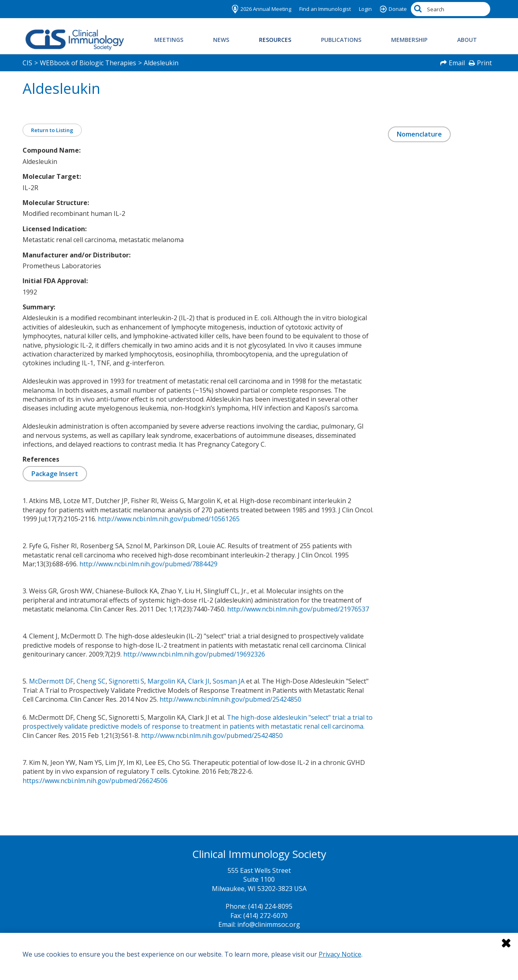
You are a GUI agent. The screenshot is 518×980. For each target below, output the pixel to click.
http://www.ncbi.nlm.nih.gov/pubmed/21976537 (298, 609)
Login (365, 9)
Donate (398, 9)
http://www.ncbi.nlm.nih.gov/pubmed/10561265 (169, 519)
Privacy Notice (340, 954)
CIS (27, 63)
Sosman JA (229, 681)
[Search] (419, 9)
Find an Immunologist (325, 9)
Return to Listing (52, 130)
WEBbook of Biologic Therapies (88, 63)
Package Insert (55, 474)
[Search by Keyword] (451, 9)
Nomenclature (419, 134)
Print (484, 63)
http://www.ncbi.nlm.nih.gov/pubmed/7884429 (148, 564)
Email (457, 63)
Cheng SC (91, 681)
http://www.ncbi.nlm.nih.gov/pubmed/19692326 (194, 654)
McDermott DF (51, 681)
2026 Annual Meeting (266, 9)
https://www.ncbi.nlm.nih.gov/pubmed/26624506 (95, 781)
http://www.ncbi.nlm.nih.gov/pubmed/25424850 (230, 699)
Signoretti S (126, 681)
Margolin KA (166, 681)
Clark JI (199, 681)
